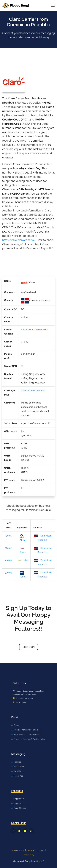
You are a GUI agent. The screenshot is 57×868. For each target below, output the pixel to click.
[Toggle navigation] (53, 6)
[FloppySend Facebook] (13, 831)
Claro (23, 550)
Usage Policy (29, 855)
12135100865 (21, 702)
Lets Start (29, 647)
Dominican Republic (43, 538)
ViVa (23, 560)
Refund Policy (18, 851)
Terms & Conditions (36, 851)
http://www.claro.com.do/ (19, 240)
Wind (23, 574)
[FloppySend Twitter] (19, 831)
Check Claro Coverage (33, 391)
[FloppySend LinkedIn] (31, 831)
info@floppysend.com (25, 698)
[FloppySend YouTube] (25, 831)
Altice (23, 538)
